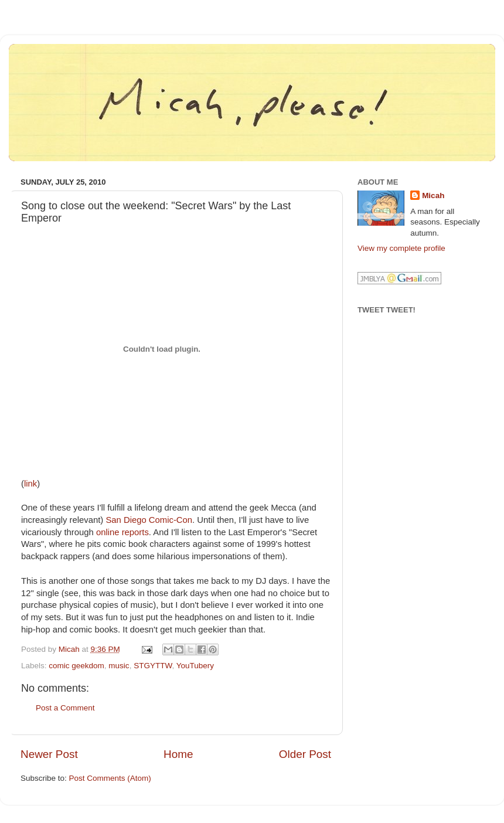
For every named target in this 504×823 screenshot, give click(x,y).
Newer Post (49, 754)
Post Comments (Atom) (110, 778)
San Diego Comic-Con (149, 520)
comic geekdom (76, 666)
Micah (433, 195)
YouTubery (195, 666)
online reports (122, 532)
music (119, 666)
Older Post (305, 754)
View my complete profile (401, 248)
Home (178, 754)
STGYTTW (153, 666)
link (30, 484)
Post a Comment (65, 708)
